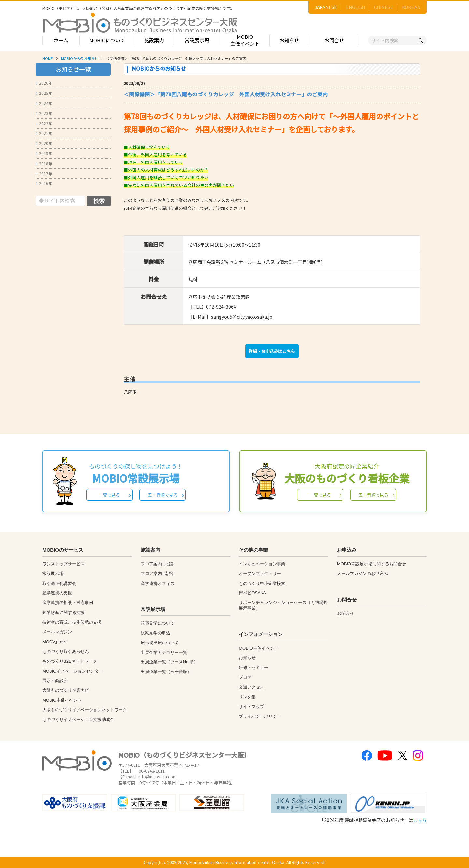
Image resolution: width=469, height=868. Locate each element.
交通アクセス (251, 687)
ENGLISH (355, 7)
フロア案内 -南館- (157, 574)
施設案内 (154, 40)
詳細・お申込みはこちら (272, 351)
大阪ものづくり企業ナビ (66, 690)
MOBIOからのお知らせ (79, 58)
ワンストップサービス (64, 564)
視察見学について (158, 623)
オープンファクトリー (260, 574)
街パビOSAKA (252, 593)
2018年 (44, 163)
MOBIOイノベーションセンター (73, 671)
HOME (48, 58)
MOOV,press (54, 642)
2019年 (44, 153)
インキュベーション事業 (262, 564)
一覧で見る (109, 495)
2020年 (44, 143)
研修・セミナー (254, 667)
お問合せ (334, 40)
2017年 (44, 174)
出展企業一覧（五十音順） (166, 672)
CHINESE (384, 7)
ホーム (61, 40)
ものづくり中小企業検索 (262, 583)
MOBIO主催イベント (245, 40)
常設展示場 (197, 40)
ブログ (245, 677)
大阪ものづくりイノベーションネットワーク (85, 710)
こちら (420, 820)
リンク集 (247, 697)
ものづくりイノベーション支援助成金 (78, 720)
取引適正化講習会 (59, 583)
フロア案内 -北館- (157, 564)
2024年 (44, 103)
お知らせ (289, 40)
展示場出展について (160, 643)
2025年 (44, 93)
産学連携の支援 (57, 593)
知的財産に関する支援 (64, 612)
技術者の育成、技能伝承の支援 (72, 622)
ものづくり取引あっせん (66, 651)
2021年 (44, 133)
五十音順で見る (163, 495)
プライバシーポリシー (260, 716)
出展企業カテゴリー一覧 (164, 652)
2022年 (44, 123)
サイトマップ (251, 707)
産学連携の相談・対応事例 (68, 603)
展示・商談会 (55, 680)
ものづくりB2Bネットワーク (70, 661)
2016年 (44, 183)
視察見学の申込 (156, 633)
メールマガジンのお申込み (362, 574)
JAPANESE (326, 7)
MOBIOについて (107, 40)
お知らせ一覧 (73, 69)
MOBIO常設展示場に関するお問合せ (372, 564)
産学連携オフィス (158, 583)
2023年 (44, 113)
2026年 (44, 83)
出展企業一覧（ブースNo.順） (169, 662)
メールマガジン (57, 632)
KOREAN (411, 7)
